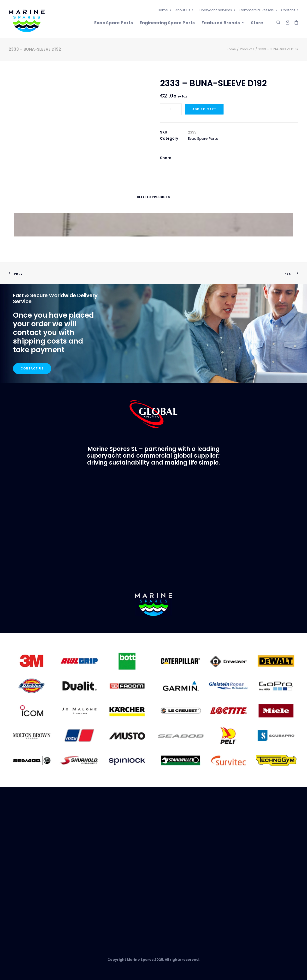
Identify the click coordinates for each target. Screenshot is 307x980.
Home (164, 10)
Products (247, 49)
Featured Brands (223, 23)
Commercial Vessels (258, 10)
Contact (290, 10)
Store (257, 23)
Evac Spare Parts (114, 23)
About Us (184, 10)
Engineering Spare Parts (167, 23)
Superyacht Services (216, 10)
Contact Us (32, 368)
